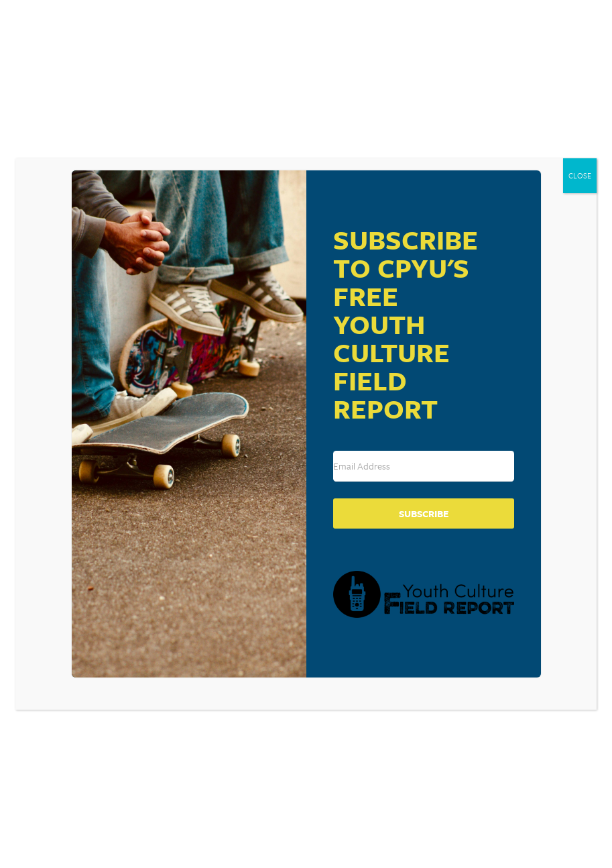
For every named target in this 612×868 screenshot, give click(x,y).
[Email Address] (424, 466)
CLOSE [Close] (580, 175)
